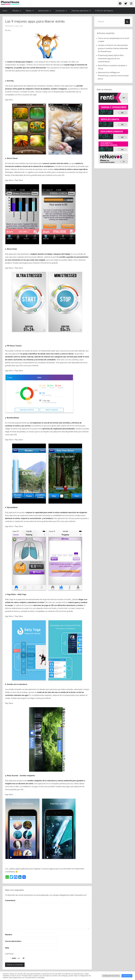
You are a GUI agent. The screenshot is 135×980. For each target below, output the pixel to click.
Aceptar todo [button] (127, 976)
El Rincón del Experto (104, 11)
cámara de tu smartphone (43, 166)
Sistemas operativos (81, 11)
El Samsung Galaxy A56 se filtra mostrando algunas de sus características (111, 58)
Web (7, 948)
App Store (9, 100)
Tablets (30, 11)
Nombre (9, 935)
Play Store (19, 180)
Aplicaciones (45, 11)
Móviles (17, 11)
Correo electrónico (13, 941)
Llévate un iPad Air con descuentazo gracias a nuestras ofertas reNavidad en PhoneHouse (113, 48)
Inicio (5, 11)
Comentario (11, 900)
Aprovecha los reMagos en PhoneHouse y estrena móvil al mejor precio (113, 76)
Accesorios (61, 11)
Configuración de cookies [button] (111, 976)
